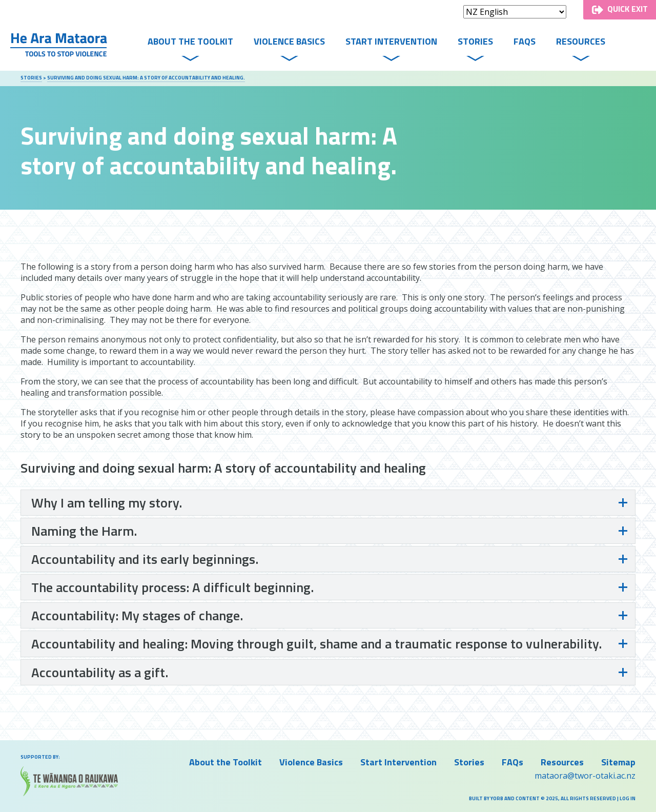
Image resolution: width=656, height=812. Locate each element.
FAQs (525, 41)
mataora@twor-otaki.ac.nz (585, 776)
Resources (581, 41)
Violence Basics (289, 41)
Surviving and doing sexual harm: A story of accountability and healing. (146, 78)
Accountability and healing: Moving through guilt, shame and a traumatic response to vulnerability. (316, 644)
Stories (475, 41)
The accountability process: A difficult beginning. (172, 587)
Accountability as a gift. (100, 672)
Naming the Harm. (84, 531)
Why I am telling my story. (107, 503)
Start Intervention (391, 41)
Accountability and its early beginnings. (145, 559)
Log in (628, 798)
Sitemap (618, 762)
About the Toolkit (190, 41)
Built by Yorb (486, 798)
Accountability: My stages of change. (137, 615)
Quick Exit (628, 9)
